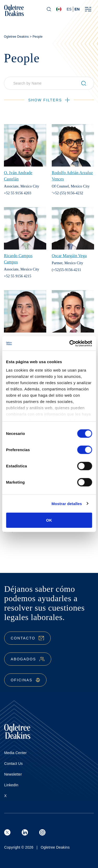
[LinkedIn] (25, 832)
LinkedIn (11, 785)
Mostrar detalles (67, 503)
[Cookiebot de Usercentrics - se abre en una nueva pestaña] (70, 343)
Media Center (15, 753)
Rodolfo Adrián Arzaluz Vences (72, 176)
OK (49, 520)
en (77, 9)
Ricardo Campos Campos (18, 259)
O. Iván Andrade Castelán (18, 176)
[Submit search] (86, 83)
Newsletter (13, 774)
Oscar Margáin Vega (69, 256)
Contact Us (13, 764)
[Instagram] (42, 832)
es (69, 9)
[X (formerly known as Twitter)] (7, 832)
